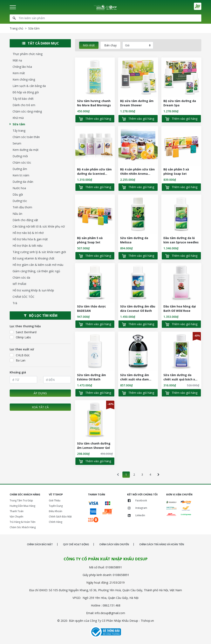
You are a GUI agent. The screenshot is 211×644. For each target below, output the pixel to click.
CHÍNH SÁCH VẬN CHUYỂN (114, 544)
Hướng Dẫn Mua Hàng (22, 506)
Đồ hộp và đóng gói (26, 92)
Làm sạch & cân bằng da (29, 86)
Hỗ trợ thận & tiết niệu (28, 246)
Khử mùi (18, 118)
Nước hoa (19, 188)
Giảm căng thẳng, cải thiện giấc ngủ (36, 271)
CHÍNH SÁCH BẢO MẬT (40, 544)
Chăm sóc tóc (22, 162)
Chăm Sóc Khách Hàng (23, 527)
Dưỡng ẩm (20, 169)
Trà (15, 303)
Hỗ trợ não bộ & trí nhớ (28, 233)
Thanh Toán (17, 511)
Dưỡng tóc (20, 201)
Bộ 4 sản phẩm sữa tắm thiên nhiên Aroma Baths (137, 174)
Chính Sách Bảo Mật (60, 517)
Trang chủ (16, 28)
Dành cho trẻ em (24, 105)
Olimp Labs (20, 337)
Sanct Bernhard (23, 332)
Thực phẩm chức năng (28, 54)
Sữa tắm (19, 124)
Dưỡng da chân (23, 182)
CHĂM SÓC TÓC (23, 297)
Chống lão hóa (22, 67)
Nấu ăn (17, 214)
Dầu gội (18, 194)
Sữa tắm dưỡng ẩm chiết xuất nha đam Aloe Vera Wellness (135, 379)
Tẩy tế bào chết (23, 99)
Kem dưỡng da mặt (26, 150)
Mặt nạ (17, 60)
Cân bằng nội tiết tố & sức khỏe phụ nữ (39, 226)
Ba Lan (18, 360)
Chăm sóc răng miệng (27, 111)
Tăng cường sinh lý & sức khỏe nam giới (39, 252)
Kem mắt (19, 73)
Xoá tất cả (40, 407)
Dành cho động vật (25, 220)
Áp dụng (40, 393)
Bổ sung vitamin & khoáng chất (33, 258)
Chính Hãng (56, 522)
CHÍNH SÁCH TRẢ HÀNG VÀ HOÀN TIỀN (162, 544)
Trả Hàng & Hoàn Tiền (23, 522)
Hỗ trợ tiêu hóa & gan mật (30, 239)
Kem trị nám (21, 175)
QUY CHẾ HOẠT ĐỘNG (76, 544)
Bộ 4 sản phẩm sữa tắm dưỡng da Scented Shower (94, 174)
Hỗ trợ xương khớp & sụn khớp (33, 290)
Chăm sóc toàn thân (26, 137)
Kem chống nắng (24, 79)
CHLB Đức (20, 355)
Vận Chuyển (16, 517)
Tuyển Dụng (56, 506)
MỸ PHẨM (19, 284)
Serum (17, 143)
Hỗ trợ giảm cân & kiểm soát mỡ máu (38, 265)
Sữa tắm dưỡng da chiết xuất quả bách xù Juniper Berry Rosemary (181, 379)
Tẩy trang (19, 131)
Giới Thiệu (55, 500)
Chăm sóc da (21, 277)
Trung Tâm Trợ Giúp (21, 500)
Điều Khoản (56, 511)
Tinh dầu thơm (22, 207)
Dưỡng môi (20, 156)
